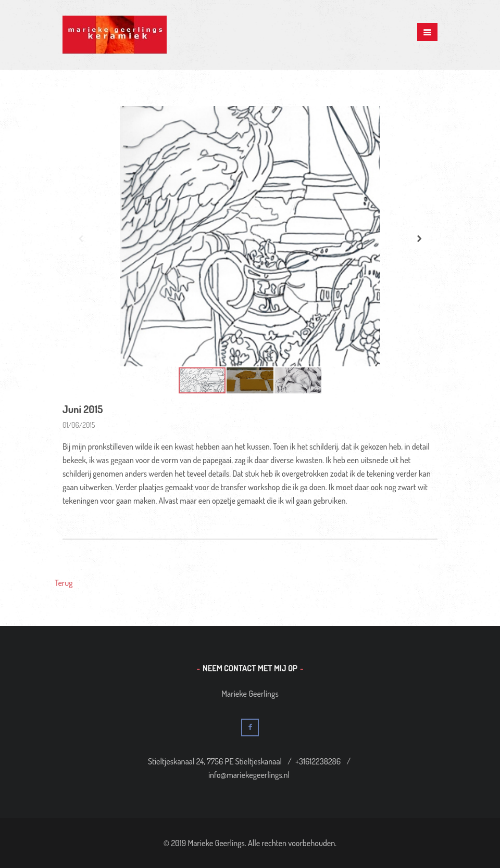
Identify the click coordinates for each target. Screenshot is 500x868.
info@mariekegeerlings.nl (249, 775)
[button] (419, 238)
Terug (64, 583)
